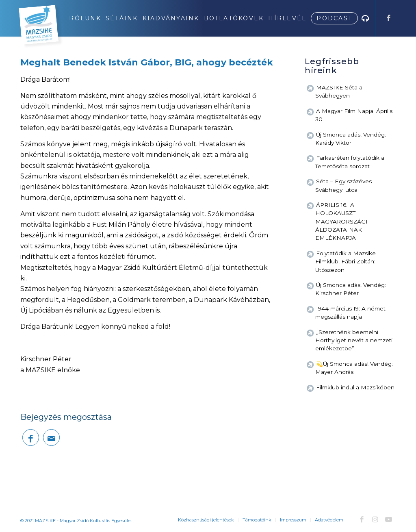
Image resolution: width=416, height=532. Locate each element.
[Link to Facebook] (388, 18)
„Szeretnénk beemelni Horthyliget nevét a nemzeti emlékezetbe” (354, 340)
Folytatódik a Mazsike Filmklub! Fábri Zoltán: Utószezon (346, 262)
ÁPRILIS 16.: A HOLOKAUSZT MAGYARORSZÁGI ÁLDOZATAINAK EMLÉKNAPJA (341, 221)
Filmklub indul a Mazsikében (355, 387)
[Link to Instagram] (375, 519)
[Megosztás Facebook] (31, 438)
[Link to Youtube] (388, 519)
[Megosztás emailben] (51, 438)
